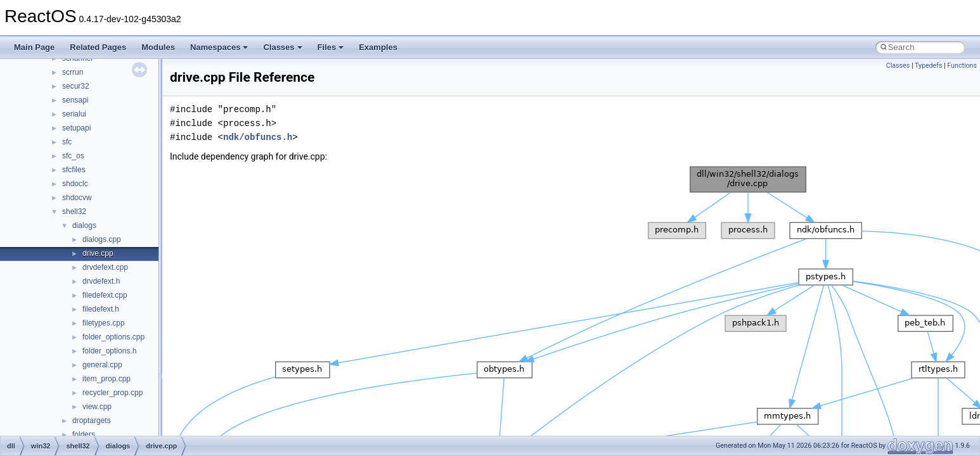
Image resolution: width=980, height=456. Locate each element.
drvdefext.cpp (105, 267)
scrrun (73, 72)
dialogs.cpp (102, 239)
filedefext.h (101, 309)
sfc (67, 142)
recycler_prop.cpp (113, 393)
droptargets (92, 421)
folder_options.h (109, 351)
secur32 (76, 86)
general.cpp (102, 365)
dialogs (84, 225)
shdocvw (77, 198)
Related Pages (98, 47)
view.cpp (97, 407)
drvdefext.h (101, 281)
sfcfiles (74, 170)
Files (331, 47)
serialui (74, 114)
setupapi (76, 128)
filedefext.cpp (105, 295)
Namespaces (219, 47)
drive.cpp (98, 253)
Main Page (34, 47)
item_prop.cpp (106, 379)
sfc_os (73, 156)
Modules (158, 47)
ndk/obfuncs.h (258, 137)
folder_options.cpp (113, 337)
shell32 (74, 212)
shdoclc (75, 184)
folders (84, 434)
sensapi (75, 100)
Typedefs (929, 66)
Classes (282, 47)
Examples (378, 47)
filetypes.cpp (104, 323)
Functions (962, 66)
